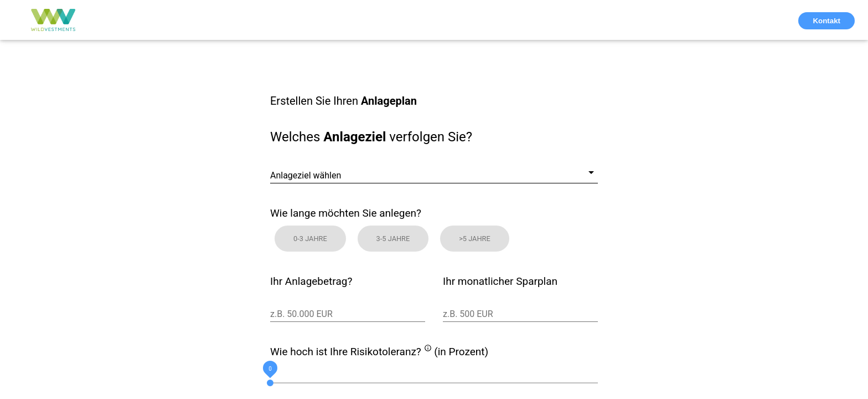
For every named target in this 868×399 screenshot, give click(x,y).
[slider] (434, 383)
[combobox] (434, 167)
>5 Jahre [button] (475, 239)
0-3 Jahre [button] (310, 239)
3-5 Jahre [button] (393, 239)
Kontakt (826, 21)
